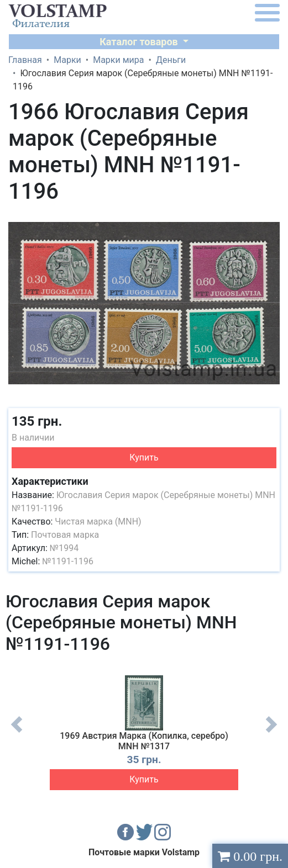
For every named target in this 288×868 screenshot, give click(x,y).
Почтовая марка (65, 535)
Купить (144, 457)
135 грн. (37, 421)
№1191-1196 (68, 561)
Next (271, 733)
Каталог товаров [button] (140, 42)
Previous (17, 733)
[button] (270, 219)
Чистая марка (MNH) (98, 522)
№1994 (64, 548)
